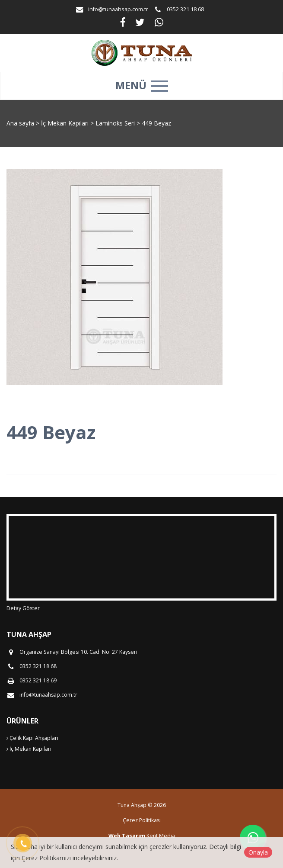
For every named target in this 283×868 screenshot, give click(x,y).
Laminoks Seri (116, 123)
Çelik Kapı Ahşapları (32, 738)
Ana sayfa (20, 123)
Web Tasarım (127, 836)
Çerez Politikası (142, 820)
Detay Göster (23, 608)
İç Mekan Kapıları (66, 123)
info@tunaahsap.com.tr (118, 9)
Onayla (258, 852)
